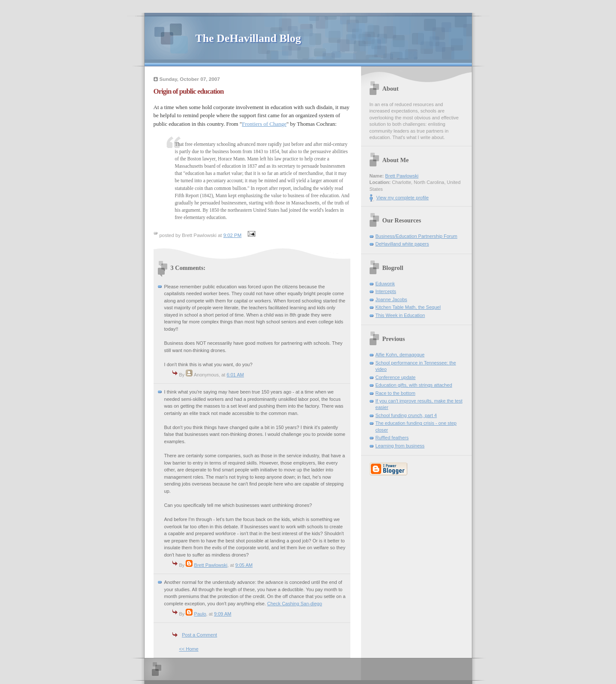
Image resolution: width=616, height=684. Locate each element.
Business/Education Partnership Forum (417, 236)
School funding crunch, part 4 (406, 415)
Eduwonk (385, 284)
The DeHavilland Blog (248, 38)
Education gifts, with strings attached (414, 385)
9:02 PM (232, 235)
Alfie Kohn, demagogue (400, 355)
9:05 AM (244, 565)
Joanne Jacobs (391, 299)
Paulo (200, 614)
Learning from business (400, 446)
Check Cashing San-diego (295, 604)
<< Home (189, 649)
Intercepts (386, 291)
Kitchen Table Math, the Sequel (408, 307)
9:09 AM (223, 614)
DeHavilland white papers (402, 244)
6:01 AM (235, 375)
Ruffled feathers (392, 438)
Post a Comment (199, 635)
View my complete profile (403, 198)
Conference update (396, 377)
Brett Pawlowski (211, 565)
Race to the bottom (395, 393)
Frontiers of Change (264, 124)
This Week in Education (400, 315)
